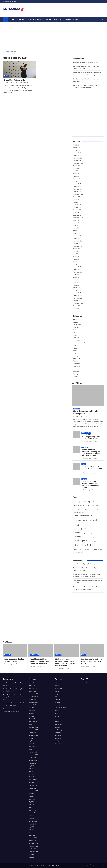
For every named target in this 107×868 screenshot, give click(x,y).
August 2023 (77, 220)
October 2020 (77, 301)
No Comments (24, 83)
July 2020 (76, 308)
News (75, 353)
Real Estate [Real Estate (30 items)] (83, 545)
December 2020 (78, 295)
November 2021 (78, 272)
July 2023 (76, 223)
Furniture (20, 19)
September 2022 (78, 246)
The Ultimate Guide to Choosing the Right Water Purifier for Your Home (91, 437)
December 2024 (78, 187)
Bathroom (76, 320)
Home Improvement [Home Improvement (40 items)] (86, 522)
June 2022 (76, 254)
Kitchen (75, 348)
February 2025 (77, 181)
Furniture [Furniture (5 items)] (94, 509)
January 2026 (77, 153)
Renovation (76, 369)
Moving (75, 351)
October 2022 (77, 244)
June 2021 (76, 283)
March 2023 (77, 233)
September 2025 (78, 163)
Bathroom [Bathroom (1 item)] (77, 502)
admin (16, 83)
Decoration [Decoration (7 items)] (92, 505)
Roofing (68, 19)
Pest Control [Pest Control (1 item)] (91, 537)
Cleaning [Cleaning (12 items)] (88, 502)
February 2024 (77, 205)
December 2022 (78, 238)
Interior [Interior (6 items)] (78, 529)
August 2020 (77, 306)
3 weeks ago (77, 416)
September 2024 (78, 194)
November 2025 (78, 158)
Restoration (77, 371)
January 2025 (77, 184)
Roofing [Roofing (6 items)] (98, 549)
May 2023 (76, 228)
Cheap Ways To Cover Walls (15, 80)
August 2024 (77, 197)
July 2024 (76, 200)
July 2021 (76, 280)
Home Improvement (35, 19)
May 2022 (76, 257)
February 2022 (77, 264)
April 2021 (76, 285)
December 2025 (78, 155)
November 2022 (78, 241)
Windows (76, 377)
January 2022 (77, 267)
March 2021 (77, 288)
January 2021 (77, 293)
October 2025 (77, 161)
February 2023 (77, 236)
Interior (49, 19)
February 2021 (77, 290)
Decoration (76, 327)
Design (12, 19)
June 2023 (76, 225)
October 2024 (77, 192)
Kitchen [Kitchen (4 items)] (88, 529)
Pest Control (77, 358)
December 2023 (78, 210)
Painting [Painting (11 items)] (80, 537)
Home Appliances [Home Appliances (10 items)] (84, 516)
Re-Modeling (77, 364)
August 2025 (77, 166)
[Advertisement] (53, 36)
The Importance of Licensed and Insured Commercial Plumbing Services (90, 484)
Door (75, 333)
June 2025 (76, 171)
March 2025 (77, 179)
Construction (77, 325)
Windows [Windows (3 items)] (78, 552)
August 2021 (77, 277)
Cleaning (76, 322)
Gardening (76, 338)
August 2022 (77, 249)
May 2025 (76, 174)
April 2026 (76, 145)
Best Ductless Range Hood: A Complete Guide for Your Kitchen (92, 469)
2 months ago (86, 441)
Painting (7, 76)
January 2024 (77, 207)
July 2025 (76, 168)
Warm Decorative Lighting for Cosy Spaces (86, 62)
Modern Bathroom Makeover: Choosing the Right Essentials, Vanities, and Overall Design (91, 453)
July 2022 (76, 251)
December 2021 (78, 270)
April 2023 (76, 231)
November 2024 (78, 189)
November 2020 (78, 298)
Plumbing (76, 361)
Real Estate (58, 19)
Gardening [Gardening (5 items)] (79, 512)
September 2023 (78, 218)
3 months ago (86, 490)
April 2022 (76, 259)
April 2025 (76, 176)
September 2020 (78, 303)
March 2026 (77, 148)
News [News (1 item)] (90, 533)
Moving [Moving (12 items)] (80, 533)
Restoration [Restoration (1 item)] (88, 549)
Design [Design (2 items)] (77, 509)
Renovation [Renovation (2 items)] (78, 549)
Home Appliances (78, 340)
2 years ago (8, 83)
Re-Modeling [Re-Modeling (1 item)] (93, 541)
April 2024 (76, 202)
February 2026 (77, 150)
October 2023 (77, 215)
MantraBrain (56, 865)
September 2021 (78, 275)
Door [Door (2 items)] (85, 509)
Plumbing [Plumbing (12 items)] (81, 541)
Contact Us (77, 19)
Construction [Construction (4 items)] (79, 506)
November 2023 (78, 212)
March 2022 (77, 262)
